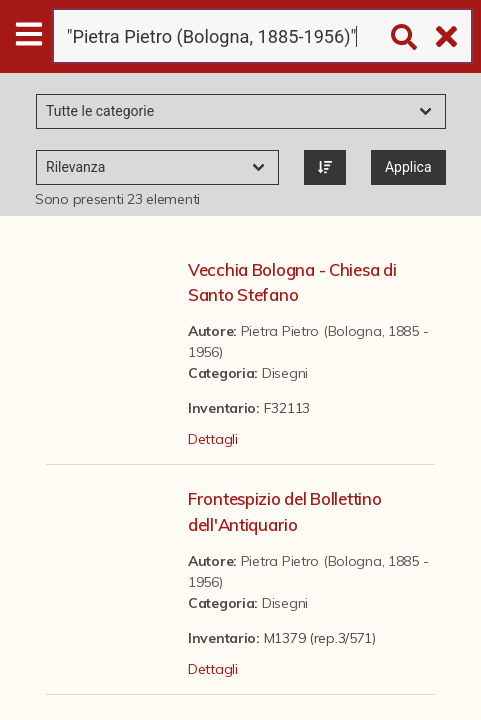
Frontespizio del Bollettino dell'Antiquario (284, 511)
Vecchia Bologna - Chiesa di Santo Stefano (292, 282)
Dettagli (213, 439)
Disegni (285, 373)
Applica (408, 167)
